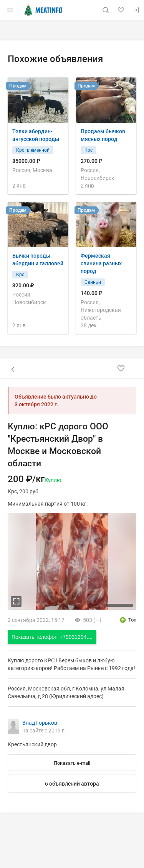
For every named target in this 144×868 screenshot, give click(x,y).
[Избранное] (121, 10)
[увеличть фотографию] (16, 602)
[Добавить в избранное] (121, 369)
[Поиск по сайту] (106, 10)
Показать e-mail (72, 763)
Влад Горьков (40, 723)
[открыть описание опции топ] (128, 620)
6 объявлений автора (72, 784)
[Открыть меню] (10, 10)
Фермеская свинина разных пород (101, 263)
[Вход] (136, 10)
